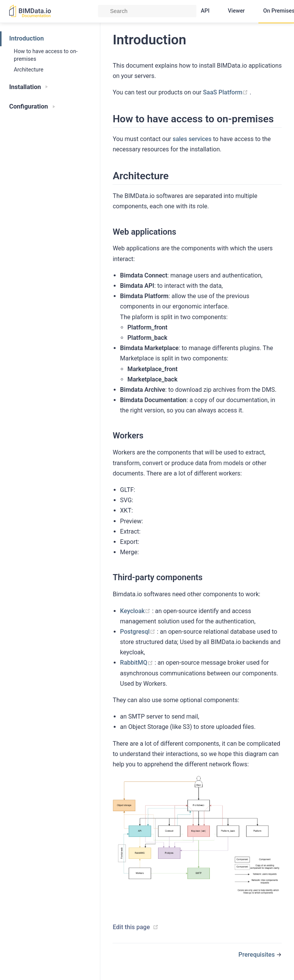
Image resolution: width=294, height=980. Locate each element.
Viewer (236, 11)
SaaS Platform (226, 92)
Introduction (26, 38)
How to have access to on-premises (46, 55)
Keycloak (136, 611)
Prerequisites (257, 955)
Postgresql (139, 632)
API (205, 11)
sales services (192, 139)
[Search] (147, 11)
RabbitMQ (137, 663)
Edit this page (131, 927)
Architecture (29, 70)
